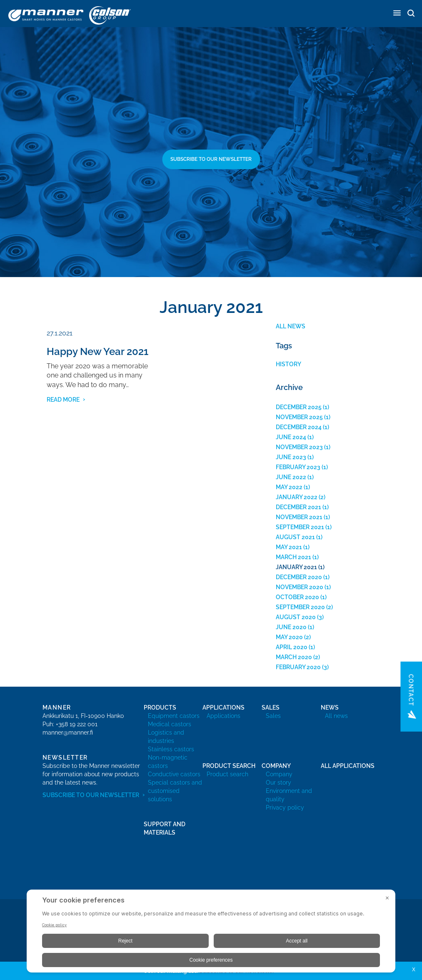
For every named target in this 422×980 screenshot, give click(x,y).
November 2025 (299, 417)
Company (279, 774)
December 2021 (298, 507)
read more (63, 400)
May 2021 (289, 547)
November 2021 (299, 517)
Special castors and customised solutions (175, 791)
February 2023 (298, 467)
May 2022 (289, 487)
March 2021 (293, 557)
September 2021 (300, 527)
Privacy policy (285, 807)
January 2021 (296, 567)
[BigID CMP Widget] (211, 933)
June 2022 (291, 477)
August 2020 (296, 617)
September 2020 (300, 607)
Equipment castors (174, 716)
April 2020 (292, 647)
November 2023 (299, 447)
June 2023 (291, 457)
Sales (273, 716)
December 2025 (299, 407)
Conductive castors (174, 774)
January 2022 (297, 497)
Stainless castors (171, 749)
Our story (278, 782)
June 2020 (291, 627)
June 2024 (291, 437)
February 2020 (298, 667)
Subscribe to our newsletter (211, 159)
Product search (227, 774)
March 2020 (294, 657)
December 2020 (299, 577)
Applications (223, 716)
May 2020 (289, 637)
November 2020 (300, 587)
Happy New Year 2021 (97, 351)
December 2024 (299, 427)
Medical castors (170, 724)
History (288, 364)
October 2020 (297, 597)
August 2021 (295, 537)
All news (291, 326)
